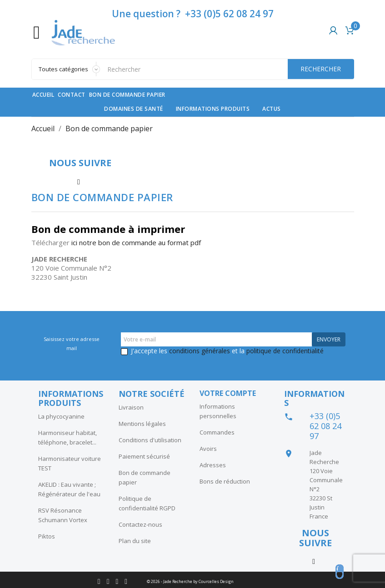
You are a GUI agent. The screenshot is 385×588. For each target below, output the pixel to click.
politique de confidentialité (285, 351)
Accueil (43, 95)
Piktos (47, 536)
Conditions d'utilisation (150, 440)
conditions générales (200, 351)
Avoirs (208, 449)
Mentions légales (142, 424)
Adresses (213, 465)
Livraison (131, 407)
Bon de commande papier (127, 95)
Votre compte (228, 393)
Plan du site (135, 541)
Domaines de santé (134, 109)
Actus (272, 109)
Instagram (79, 181)
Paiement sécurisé (144, 456)
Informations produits (213, 109)
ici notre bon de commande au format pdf (136, 242)
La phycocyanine (61, 416)
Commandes (217, 432)
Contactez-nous (140, 524)
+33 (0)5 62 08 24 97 (325, 426)
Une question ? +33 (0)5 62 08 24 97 (193, 14)
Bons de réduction (225, 481)
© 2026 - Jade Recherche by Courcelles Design (190, 581)
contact (72, 95)
